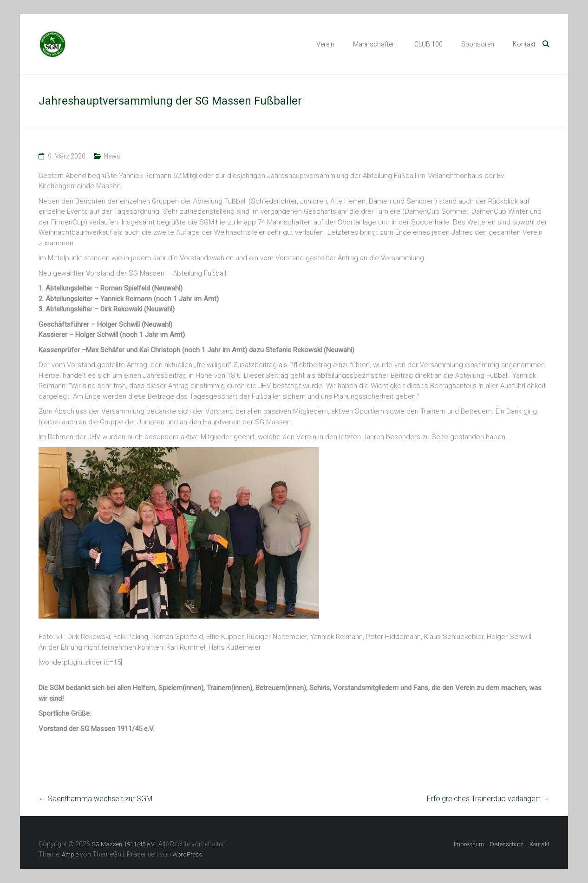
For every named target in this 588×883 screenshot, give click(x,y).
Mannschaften (374, 44)
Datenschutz (507, 844)
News (112, 156)
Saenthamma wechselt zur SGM (95, 799)
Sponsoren (478, 44)
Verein (325, 44)
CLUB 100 (428, 44)
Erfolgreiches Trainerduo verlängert (488, 799)
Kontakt (524, 44)
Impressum (469, 844)
